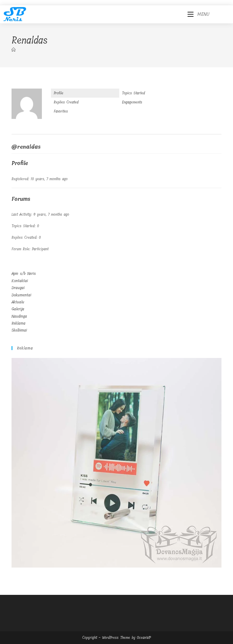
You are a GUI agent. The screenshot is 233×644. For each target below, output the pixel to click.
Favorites (61, 111)
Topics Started (133, 93)
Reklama (19, 323)
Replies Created (66, 102)
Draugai (18, 288)
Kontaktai (20, 281)
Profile (59, 93)
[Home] (14, 50)
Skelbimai (19, 330)
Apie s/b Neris (24, 273)
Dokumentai (21, 295)
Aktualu (18, 302)
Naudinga (19, 316)
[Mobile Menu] (199, 14)
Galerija (18, 309)
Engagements (132, 102)
